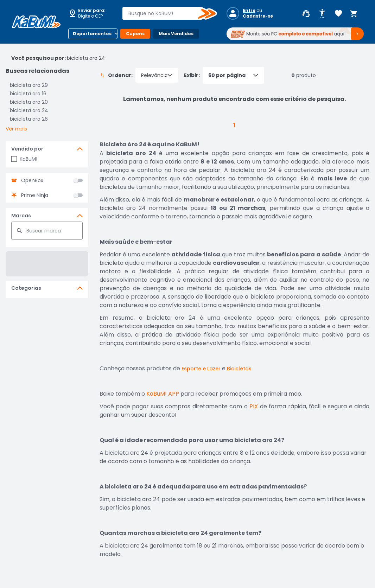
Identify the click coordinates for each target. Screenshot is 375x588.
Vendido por (27, 149)
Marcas (21, 216)
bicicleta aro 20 (29, 102)
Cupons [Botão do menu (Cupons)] (135, 34)
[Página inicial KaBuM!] (36, 22)
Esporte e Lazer (201, 369)
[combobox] (165, 13)
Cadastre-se (258, 16)
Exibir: (224, 75)
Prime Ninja (35, 195)
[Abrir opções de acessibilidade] (322, 14)
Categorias (26, 288)
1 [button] (234, 125)
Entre (249, 11)
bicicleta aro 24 (29, 110)
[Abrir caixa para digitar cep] (91, 13)
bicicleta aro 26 (29, 119)
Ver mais (16, 129)
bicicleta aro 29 (29, 85)
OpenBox (32, 180)
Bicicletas (239, 369)
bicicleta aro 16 (28, 94)
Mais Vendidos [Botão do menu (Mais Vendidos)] (176, 34)
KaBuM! (24, 159)
